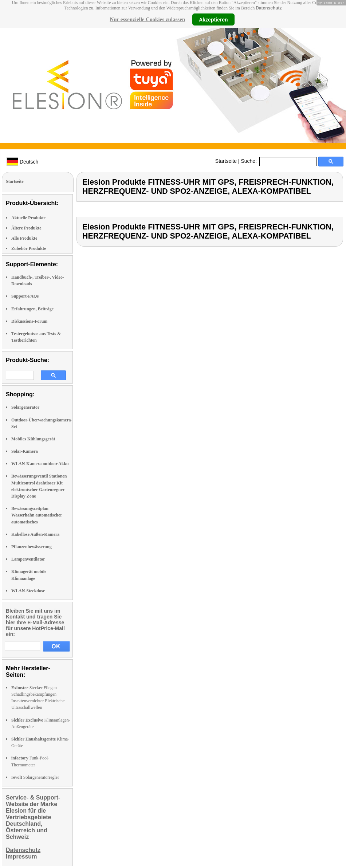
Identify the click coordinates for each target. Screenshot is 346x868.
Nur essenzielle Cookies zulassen (147, 19)
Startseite (226, 161)
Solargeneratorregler (35, 777)
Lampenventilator (28, 559)
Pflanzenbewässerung (32, 547)
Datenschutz (269, 8)
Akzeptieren (213, 19)
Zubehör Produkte (29, 248)
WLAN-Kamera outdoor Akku (40, 464)
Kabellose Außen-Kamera (35, 534)
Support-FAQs (25, 296)
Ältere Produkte (26, 228)
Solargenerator (25, 407)
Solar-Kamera (25, 451)
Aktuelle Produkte (28, 218)
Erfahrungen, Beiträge (32, 309)
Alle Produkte (24, 238)
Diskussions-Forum (29, 321)
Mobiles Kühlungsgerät (33, 439)
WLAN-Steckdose (28, 591)
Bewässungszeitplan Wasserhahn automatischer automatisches (37, 515)
